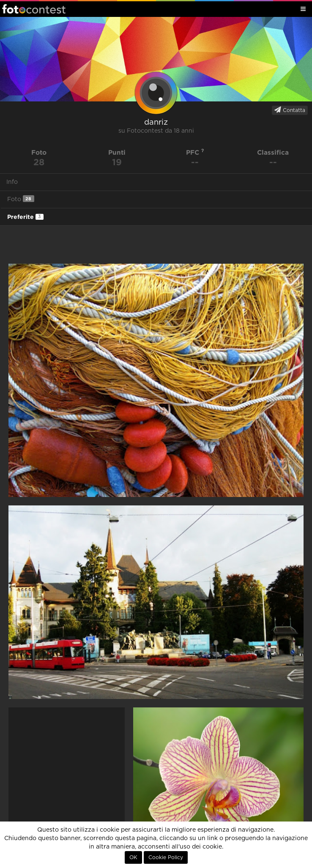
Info (12, 182)
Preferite (25, 217)
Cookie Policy (166, 857)
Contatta (290, 110)
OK (133, 857)
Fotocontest (34, 9)
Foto (21, 199)
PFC (195, 152)
